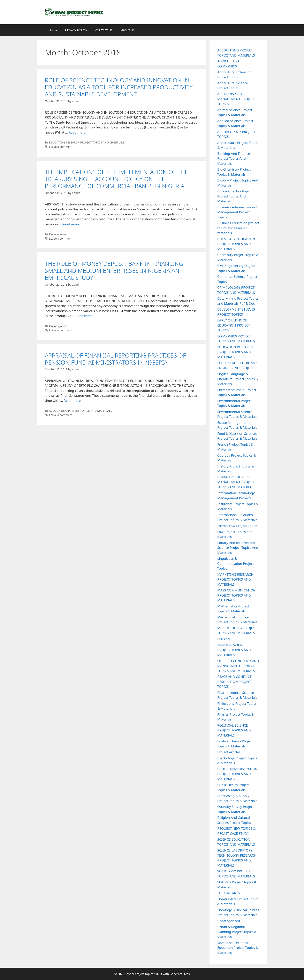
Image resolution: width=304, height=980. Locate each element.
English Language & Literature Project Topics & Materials (238, 379)
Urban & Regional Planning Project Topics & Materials (237, 932)
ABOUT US (127, 30)
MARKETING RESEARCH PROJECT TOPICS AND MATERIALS (235, 579)
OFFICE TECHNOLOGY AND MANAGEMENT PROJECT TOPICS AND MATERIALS (238, 666)
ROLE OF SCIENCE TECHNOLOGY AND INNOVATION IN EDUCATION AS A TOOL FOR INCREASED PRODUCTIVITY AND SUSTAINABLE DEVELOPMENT (119, 87)
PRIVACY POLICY (76, 30)
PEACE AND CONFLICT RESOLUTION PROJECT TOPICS (235, 682)
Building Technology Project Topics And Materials (233, 196)
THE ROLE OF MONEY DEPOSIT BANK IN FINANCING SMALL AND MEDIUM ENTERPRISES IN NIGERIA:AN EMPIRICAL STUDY (114, 270)
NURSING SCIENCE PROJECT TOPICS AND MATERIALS (234, 650)
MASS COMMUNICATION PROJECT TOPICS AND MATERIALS (236, 595)
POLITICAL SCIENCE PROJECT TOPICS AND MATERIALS (234, 730)
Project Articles (229, 752)
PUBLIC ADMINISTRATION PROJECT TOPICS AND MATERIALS (237, 774)
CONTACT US (104, 30)
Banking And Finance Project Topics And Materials (234, 158)
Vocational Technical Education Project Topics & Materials (238, 948)
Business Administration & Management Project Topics (238, 212)
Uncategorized (59, 234)
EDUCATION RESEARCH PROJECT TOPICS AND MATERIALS (87, 142)
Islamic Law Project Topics (237, 526)
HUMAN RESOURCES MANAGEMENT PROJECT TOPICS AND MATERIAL (236, 482)
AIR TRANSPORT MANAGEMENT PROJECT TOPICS (236, 99)
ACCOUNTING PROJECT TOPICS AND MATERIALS (81, 411)
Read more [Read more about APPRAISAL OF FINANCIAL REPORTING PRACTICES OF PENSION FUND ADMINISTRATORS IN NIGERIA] (72, 401)
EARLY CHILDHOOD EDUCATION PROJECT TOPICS (234, 325)
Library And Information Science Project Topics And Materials (238, 548)
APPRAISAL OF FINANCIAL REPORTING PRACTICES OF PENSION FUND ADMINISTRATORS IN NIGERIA (115, 359)
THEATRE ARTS (228, 893)
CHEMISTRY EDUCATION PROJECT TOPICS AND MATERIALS (236, 244)
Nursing (224, 639)
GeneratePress (180, 974)
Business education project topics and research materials (238, 228)
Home (53, 30)
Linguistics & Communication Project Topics (236, 563)
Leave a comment (61, 147)
